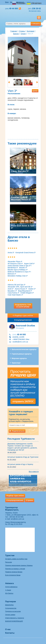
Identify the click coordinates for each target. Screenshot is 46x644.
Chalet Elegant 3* (27, 293)
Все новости (34, 472)
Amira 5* (11, 253)
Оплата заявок (10, 615)
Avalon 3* (32, 289)
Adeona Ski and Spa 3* (17, 285)
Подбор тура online (23, 316)
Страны (22, 31)
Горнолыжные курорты (22, 354)
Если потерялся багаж (13, 575)
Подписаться (17, 431)
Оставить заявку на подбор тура (16, 559)
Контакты (10, 633)
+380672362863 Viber (21, 339)
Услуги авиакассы (11, 587)
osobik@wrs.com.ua (20, 342)
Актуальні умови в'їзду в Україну (20, 464)
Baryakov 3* (12, 291)
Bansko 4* (23, 268)
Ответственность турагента (15, 618)
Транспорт (16, 363)
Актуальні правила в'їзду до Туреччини (23, 457)
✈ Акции (8, 590)
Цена (35, 91)
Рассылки (9, 562)
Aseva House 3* (21, 289)
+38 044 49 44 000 (16, 517)
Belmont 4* (12, 274)
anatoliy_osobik (18, 337)
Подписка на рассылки (13, 611)
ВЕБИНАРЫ (9, 605)
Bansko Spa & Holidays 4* (18, 270)
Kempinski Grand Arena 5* (26, 253)
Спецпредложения (23, 320)
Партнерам (11, 602)
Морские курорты (19, 358)
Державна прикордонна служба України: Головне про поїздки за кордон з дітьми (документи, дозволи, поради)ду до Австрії (22, 447)
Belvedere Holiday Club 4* (18, 276)
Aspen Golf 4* (29, 264)
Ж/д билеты (9, 593)
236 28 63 (34, 9)
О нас (8, 629)
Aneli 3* (11, 289)
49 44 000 (19, 335)
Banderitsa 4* (13, 268)
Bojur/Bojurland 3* (25, 291)
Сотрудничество (11, 608)
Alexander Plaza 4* (15, 262)
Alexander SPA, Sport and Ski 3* (20, 287)
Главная (14, 31)
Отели (23, 34)
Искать (36, 24)
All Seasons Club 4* (15, 264)
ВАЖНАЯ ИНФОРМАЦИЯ (14, 621)
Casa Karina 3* (13, 293)
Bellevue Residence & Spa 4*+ (19, 272)
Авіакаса (10, 583)
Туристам (10, 555)
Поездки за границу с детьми (15, 569)
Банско (16, 34)
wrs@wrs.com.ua (17, 519)
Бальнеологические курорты (24, 349)
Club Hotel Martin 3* (15, 295)
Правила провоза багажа (14, 572)
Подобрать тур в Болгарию (23, 306)
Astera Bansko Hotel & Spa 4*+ (20, 266)
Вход (7, 2)
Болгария (31, 31)
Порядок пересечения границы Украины (19, 565)
